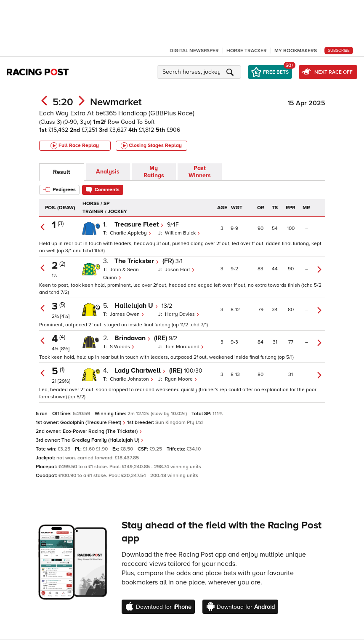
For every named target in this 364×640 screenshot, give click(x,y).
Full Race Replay (75, 146)
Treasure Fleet (139, 224)
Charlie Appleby (131, 233)
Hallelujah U (136, 306)
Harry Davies (182, 314)
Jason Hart (180, 270)
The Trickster (137, 261)
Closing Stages (151, 146)
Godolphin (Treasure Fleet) (93, 423)
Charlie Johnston (132, 379)
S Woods (122, 347)
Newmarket (116, 102)
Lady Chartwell (140, 371)
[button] (200, 72)
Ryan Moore (181, 379)
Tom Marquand (185, 347)
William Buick (183, 233)
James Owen (127, 314)
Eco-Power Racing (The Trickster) (102, 431)
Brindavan (133, 338)
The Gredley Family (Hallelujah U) (103, 440)
